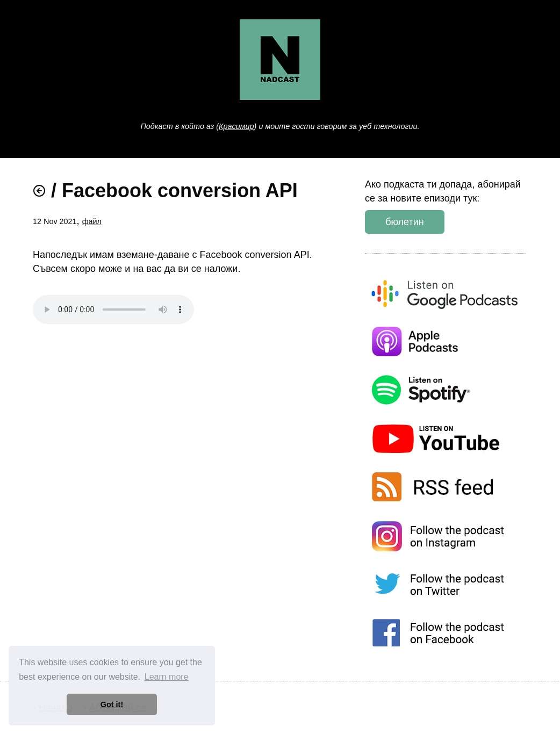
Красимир (236, 126)
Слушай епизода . (113, 310)
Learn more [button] (167, 677)
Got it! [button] (112, 704)
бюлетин (405, 222)
